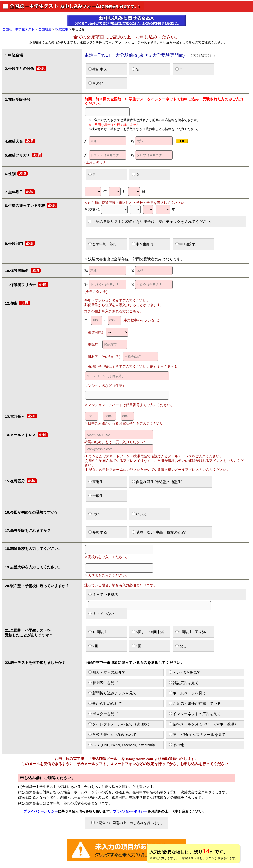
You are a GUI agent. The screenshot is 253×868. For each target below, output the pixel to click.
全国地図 (45, 29)
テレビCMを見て (185, 672)
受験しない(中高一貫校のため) (159, 532)
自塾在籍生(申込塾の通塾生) (157, 482)
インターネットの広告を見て (195, 714)
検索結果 (62, 29)
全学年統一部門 (102, 244)
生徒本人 (98, 69)
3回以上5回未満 (191, 632)
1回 (137, 646)
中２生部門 (142, 244)
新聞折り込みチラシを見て (112, 693)
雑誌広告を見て (184, 683)
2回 (93, 646)
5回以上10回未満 (148, 632)
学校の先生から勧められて (112, 734)
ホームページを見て (187, 693)
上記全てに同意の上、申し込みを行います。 (128, 823)
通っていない (101, 614)
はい (94, 514)
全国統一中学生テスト (18, 29)
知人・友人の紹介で (107, 672)
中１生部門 (186, 244)
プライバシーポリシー (41, 811)
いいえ (139, 514)
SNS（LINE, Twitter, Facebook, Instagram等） (123, 745)
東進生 (96, 482)
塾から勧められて (105, 703)
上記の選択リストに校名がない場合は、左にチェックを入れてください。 (151, 222)
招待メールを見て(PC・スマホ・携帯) (202, 724)
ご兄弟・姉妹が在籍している (195, 703)
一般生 (96, 496)
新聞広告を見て (103, 683)
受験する (98, 532)
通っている (150, 596)
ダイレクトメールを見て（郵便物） (120, 724)
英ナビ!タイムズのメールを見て (197, 734)
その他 (96, 83)
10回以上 (98, 632)
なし (181, 646)
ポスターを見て (103, 714)
